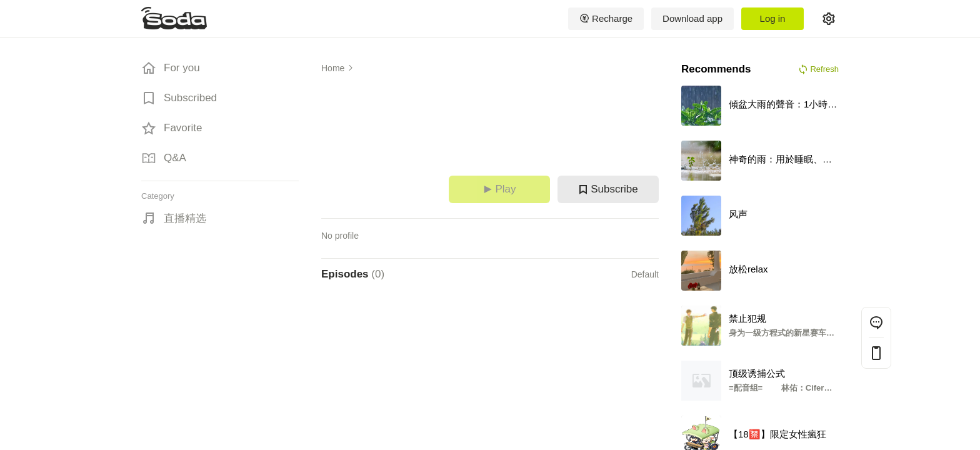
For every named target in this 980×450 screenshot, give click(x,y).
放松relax (748, 269)
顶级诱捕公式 (757, 373)
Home (333, 68)
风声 (738, 214)
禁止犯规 (747, 318)
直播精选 (185, 218)
